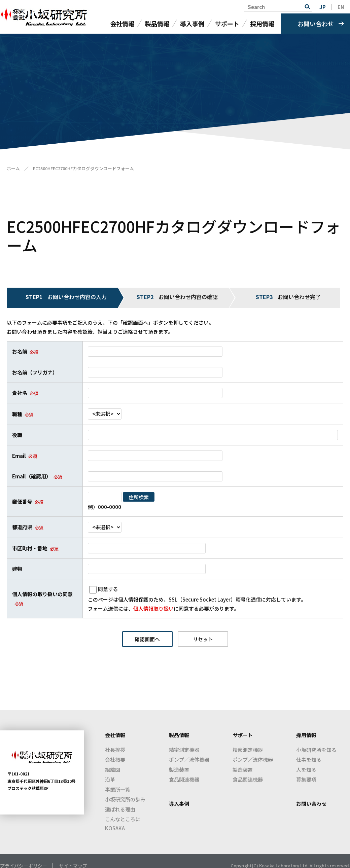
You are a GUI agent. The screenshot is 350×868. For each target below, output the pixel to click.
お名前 (20, 351)
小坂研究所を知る (316, 750)
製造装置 (179, 770)
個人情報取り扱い (153, 608)
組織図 (113, 770)
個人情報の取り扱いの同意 (42, 594)
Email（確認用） (32, 476)
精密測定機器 (184, 750)
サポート (227, 24)
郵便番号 (22, 501)
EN (341, 7)
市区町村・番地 (30, 548)
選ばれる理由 (120, 809)
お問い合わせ (316, 24)
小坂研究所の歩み (125, 799)
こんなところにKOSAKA (123, 824)
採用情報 (262, 24)
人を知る (306, 770)
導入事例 (192, 24)
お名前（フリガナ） (35, 372)
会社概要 (115, 759)
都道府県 (22, 527)
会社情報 (122, 24)
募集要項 (306, 779)
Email (19, 456)
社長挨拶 (115, 750)
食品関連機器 (184, 779)
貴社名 (20, 393)
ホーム (13, 168)
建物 (17, 569)
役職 (17, 435)
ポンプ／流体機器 (189, 759)
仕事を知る (309, 759)
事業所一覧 (118, 789)
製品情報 (157, 24)
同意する (108, 589)
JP (323, 7)
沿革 (110, 779)
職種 (17, 414)
